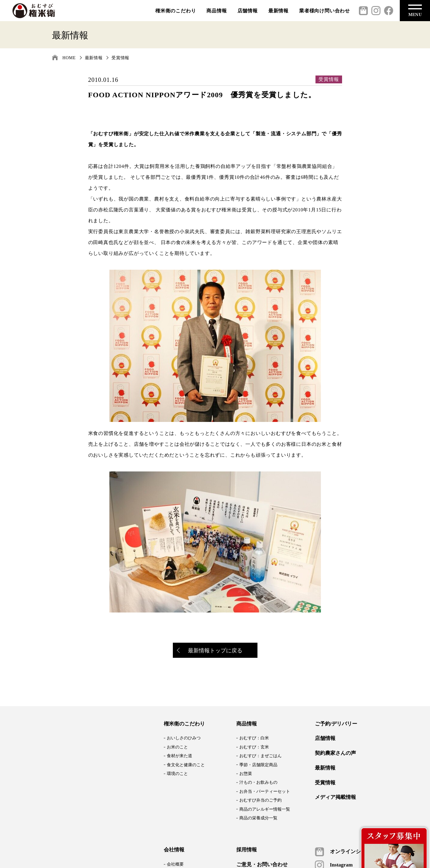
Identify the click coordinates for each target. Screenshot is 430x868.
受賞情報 (120, 58)
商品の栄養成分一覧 (258, 818)
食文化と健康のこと (186, 765)
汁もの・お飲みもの (258, 782)
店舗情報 (248, 11)
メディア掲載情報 (335, 797)
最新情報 (278, 11)
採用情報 (247, 850)
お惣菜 (246, 774)
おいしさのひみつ (184, 738)
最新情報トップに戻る (210, 651)
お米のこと (177, 747)
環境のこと (177, 774)
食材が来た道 (179, 756)
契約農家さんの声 (335, 753)
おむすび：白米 (254, 738)
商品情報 (217, 11)
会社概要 (175, 864)
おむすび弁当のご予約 (260, 800)
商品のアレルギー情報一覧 (265, 809)
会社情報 (174, 850)
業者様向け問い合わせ (325, 11)
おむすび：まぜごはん (260, 756)
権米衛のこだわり (176, 11)
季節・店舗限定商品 (258, 765)
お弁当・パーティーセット (265, 791)
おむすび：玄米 (254, 747)
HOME (69, 58)
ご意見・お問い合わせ (262, 865)
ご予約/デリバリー (336, 724)
